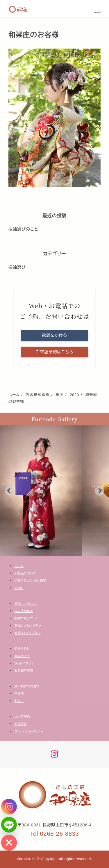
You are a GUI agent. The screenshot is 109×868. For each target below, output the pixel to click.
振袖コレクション (26, 604)
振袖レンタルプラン (28, 626)
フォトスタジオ (24, 663)
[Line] (9, 825)
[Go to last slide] (9, 491)
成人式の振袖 (24, 611)
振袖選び (17, 267)
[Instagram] (9, 807)
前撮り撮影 (22, 649)
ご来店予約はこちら (54, 352)
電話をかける (54, 335)
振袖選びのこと (23, 229)
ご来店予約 (22, 717)
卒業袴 (19, 694)
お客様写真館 (24, 671)
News (19, 588)
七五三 (19, 701)
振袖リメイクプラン (28, 633)
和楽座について (25, 573)
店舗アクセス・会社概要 (31, 581)
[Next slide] (100, 491)
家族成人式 (22, 656)
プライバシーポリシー (29, 731)
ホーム (19, 566)
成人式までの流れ (27, 686)
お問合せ (21, 724)
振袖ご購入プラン (27, 618)
